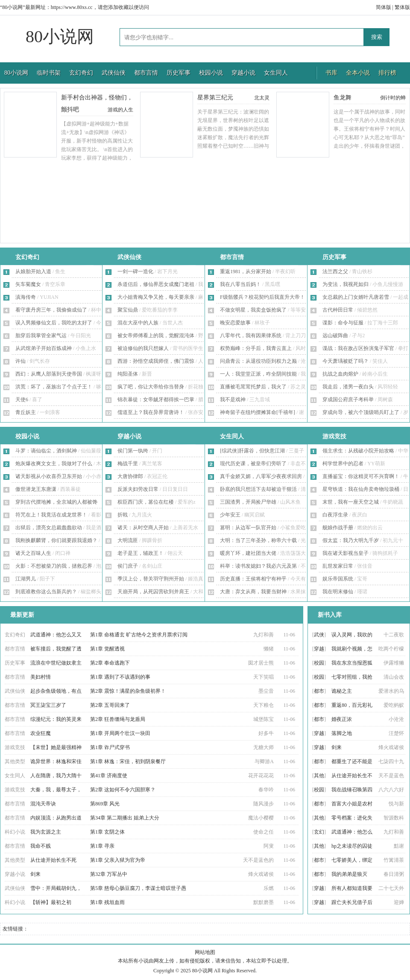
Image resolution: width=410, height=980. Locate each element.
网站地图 (205, 952)
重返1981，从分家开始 (246, 271)
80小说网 (60, 36)
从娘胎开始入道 (33, 271)
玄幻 (319, 832)
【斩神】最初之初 (51, 902)
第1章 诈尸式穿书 (110, 747)
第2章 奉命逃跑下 (110, 663)
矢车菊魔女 (28, 284)
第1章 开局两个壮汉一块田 (120, 733)
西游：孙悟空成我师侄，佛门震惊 (156, 361)
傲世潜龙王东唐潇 (36, 489)
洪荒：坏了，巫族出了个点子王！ (54, 387)
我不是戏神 (233, 400)
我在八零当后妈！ (240, 284)
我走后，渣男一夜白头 (348, 387)
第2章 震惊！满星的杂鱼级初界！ (128, 691)
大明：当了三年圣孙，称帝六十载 (258, 540)
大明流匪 (128, 540)
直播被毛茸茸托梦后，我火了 (253, 387)
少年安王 (230, 515)
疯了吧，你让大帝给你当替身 (151, 387)
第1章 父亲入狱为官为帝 (118, 860)
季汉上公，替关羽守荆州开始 (151, 579)
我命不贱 (41, 846)
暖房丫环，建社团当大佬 (248, 553)
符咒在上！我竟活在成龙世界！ (51, 515)
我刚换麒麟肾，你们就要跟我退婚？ (56, 540)
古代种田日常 (338, 310)
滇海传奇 (26, 297)
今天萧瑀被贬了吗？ (346, 361)
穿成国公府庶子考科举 (348, 400)
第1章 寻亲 (102, 846)
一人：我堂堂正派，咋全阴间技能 (258, 374)
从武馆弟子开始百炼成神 (44, 348)
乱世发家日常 (338, 566)
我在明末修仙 (338, 592)
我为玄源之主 (46, 832)
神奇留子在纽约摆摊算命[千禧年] (258, 412)
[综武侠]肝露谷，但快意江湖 (252, 451)
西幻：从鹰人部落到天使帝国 (49, 374)
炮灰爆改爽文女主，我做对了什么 (54, 464)
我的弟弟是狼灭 (349, 874)
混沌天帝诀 (43, 804)
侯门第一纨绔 (133, 451)
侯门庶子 (128, 566)
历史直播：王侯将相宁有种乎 (253, 579)
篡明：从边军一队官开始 (248, 528)
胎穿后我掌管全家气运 (41, 335)
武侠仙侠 (114, 73)
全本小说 (358, 73)
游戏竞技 (334, 436)
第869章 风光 (105, 804)
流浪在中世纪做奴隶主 (56, 663)
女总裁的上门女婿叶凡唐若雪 (356, 297)
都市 (319, 691)
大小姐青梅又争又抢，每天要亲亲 (156, 297)
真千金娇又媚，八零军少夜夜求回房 (261, 476)
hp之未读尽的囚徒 (352, 846)
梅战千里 (128, 464)
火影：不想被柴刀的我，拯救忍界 (54, 566)
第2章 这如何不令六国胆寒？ (123, 790)
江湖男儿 (26, 579)
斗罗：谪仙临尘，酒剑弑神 (46, 451)
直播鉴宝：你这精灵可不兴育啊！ (361, 476)
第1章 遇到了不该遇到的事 (120, 677)
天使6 (22, 400)
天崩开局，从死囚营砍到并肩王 (153, 592)
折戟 (123, 515)
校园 (319, 663)
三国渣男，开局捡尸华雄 (248, 502)
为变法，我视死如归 (346, 284)
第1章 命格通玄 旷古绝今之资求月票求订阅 (139, 635)
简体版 (384, 7)
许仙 (20, 361)
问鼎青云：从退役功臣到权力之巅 (258, 361)
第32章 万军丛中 (109, 874)
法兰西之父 (335, 271)
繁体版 (402, 7)
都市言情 (146, 73)
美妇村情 (41, 677)
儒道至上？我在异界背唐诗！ (151, 412)
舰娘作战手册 (338, 528)
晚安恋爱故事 (235, 323)
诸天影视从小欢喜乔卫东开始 (49, 476)
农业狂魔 (41, 733)
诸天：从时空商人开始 (143, 528)
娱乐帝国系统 (338, 579)
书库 (331, 73)
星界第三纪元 (215, 98)
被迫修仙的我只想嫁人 (143, 348)
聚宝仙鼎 (128, 310)
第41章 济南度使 (109, 776)
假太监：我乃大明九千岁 (351, 540)
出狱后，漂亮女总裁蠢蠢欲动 (49, 528)
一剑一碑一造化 (135, 271)
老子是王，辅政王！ (141, 553)
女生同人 (276, 73)
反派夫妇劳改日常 (138, 489)
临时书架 (49, 73)
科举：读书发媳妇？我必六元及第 (258, 566)
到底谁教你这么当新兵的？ (46, 592)
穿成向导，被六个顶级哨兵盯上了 (361, 412)
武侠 (319, 635)
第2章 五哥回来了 (110, 705)
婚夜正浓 (342, 719)
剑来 (35, 874)
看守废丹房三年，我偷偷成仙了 (51, 310)
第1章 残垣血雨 (107, 902)
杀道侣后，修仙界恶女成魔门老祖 (156, 284)
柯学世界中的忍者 (343, 464)
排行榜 (387, 73)
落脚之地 (342, 733)
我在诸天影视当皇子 (346, 553)
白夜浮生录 (335, 515)
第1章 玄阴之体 (107, 832)
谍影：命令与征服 (343, 323)
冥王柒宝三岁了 (48, 705)
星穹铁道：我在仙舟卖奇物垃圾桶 (361, 489)
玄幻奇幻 (81, 73)
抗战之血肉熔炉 (340, 374)
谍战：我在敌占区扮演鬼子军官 (358, 348)
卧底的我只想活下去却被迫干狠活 (258, 489)
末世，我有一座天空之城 (351, 502)
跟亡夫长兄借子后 (352, 902)
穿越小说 (243, 73)
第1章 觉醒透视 (107, 649)
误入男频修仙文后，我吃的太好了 (54, 323)
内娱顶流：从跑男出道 (56, 818)
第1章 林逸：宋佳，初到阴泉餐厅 (128, 761)
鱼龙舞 (343, 98)
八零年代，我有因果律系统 (251, 335)
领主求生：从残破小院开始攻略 (358, 451)
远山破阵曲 (335, 335)
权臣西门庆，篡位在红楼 (146, 502)
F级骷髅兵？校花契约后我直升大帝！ (262, 297)
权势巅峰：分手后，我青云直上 (256, 348)
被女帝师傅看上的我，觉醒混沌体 (156, 335)
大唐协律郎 (130, 476)
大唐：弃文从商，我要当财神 (253, 592)
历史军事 (179, 73)
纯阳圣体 (128, 374)
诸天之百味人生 (33, 553)
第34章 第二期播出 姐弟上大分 (125, 818)
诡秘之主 (342, 691)
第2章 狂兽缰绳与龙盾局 (118, 719)
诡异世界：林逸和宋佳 (56, 761)
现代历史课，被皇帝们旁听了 (253, 464)
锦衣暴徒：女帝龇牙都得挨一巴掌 (156, 400)
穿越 (319, 649)
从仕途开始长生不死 (53, 860)
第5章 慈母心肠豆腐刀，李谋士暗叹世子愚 (138, 888)
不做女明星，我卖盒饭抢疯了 (253, 310)
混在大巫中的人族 (138, 323)
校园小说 (211, 73)
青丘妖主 (26, 412)
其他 (319, 776)
